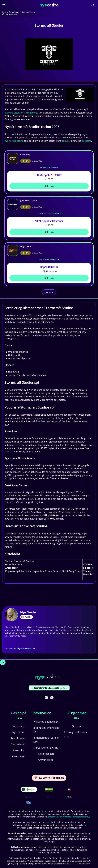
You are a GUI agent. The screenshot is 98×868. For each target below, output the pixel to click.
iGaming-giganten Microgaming (21, 113)
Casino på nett (19, 715)
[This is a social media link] (46, 698)
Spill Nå (49, 186)
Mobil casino (19, 738)
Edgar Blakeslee (28, 612)
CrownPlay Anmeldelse (49, 167)
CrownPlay (25, 154)
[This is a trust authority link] (29, 797)
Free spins (19, 750)
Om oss (76, 726)
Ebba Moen (38, 161)
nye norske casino (14, 141)
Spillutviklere (14, 12)
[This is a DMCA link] (49, 790)
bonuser (66, 141)
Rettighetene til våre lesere (46, 740)
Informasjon (42, 713)
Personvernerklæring (46, 748)
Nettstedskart (46, 754)
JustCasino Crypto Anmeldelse (49, 213)
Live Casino (19, 756)
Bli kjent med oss (76, 715)
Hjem (4, 12)
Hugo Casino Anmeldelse (49, 259)
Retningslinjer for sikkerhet (46, 730)
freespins (86, 141)
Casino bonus (19, 744)
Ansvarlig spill (46, 760)
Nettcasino (19, 726)
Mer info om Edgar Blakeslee (20, 649)
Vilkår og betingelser (46, 722)
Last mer (49, 292)
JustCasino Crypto (28, 200)
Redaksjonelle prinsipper (76, 734)
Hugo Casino (26, 246)
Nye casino (19, 732)
